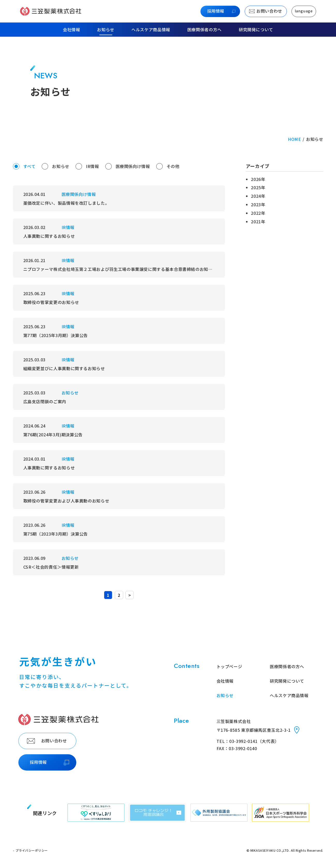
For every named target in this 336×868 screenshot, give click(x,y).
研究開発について (256, 30)
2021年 (258, 222)
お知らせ (106, 30)
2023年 (258, 204)
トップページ (229, 666)
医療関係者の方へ (204, 30)
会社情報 (225, 681)
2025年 (258, 187)
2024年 (258, 196)
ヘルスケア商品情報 (151, 30)
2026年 (258, 179)
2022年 (258, 213)
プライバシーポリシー (32, 850)
